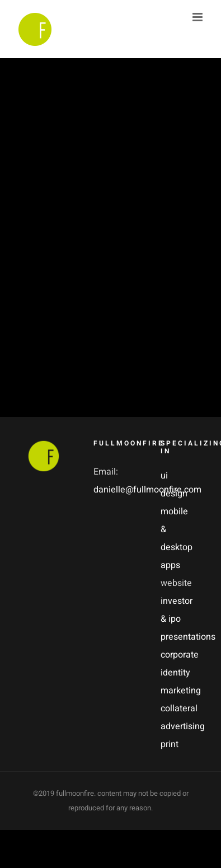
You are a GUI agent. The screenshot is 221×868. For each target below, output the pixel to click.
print (170, 744)
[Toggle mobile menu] (198, 17)
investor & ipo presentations (177, 619)
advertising (177, 726)
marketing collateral (177, 700)
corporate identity (177, 664)
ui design (174, 485)
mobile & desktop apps (177, 538)
